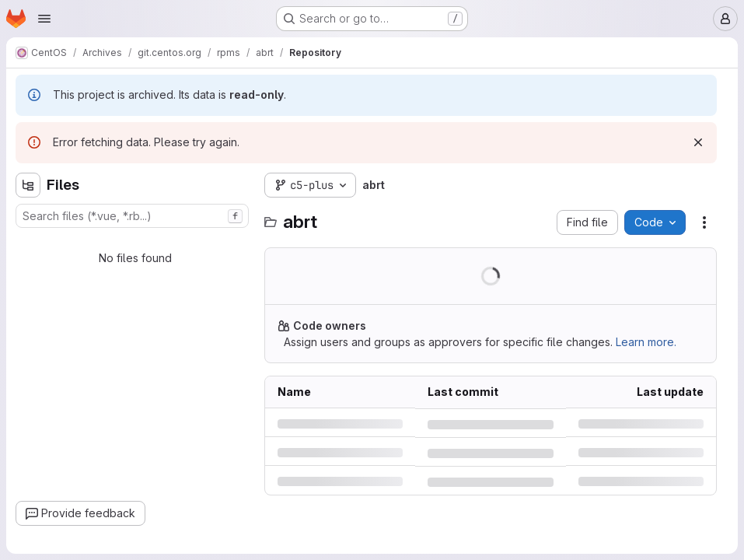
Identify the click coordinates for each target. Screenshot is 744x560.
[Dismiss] (698, 142)
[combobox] (132, 216)
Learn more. (646, 342)
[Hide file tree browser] (28, 185)
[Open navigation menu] (44, 19)
